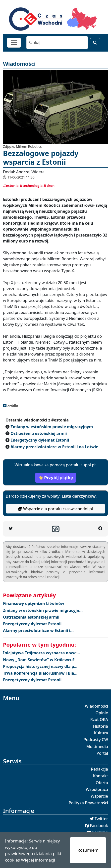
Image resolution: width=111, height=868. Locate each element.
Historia (101, 726)
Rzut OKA (99, 719)
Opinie (102, 713)
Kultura (101, 733)
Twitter (101, 819)
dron (49, 186)
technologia (31, 186)
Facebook (99, 826)
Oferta (102, 783)
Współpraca (97, 789)
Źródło (12, 406)
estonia (11, 186)
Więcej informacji (38, 860)
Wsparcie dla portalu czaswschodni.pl (55, 509)
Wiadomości (96, 706)
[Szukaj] (57, 43)
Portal (102, 753)
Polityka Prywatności (88, 803)
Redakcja (99, 769)
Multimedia (97, 747)
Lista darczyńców (79, 496)
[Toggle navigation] (14, 43)
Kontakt (101, 776)
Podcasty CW (96, 740)
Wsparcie (99, 796)
